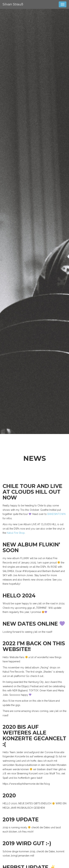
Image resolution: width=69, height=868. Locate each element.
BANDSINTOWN (56, 514)
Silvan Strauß (13, 4)
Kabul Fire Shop (16, 533)
